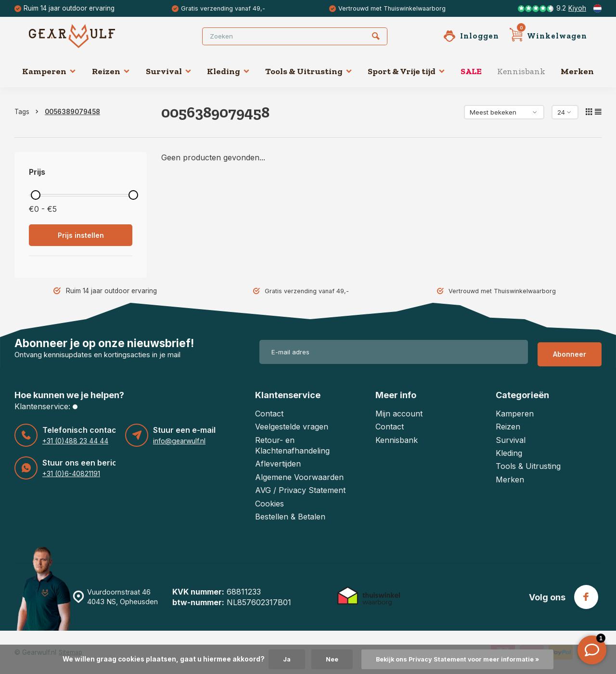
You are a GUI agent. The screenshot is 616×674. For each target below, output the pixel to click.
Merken (577, 71)
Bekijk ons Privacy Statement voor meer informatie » (459, 659)
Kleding (228, 71)
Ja (279, 659)
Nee (326, 659)
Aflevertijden (278, 464)
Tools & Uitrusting (309, 71)
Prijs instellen (81, 235)
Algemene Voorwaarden (299, 477)
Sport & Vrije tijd (406, 71)
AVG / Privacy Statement (300, 490)
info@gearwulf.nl (179, 441)
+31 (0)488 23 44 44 (74, 441)
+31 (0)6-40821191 (71, 474)
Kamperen (49, 71)
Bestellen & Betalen (290, 517)
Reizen (111, 71)
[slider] (36, 195)
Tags (28, 112)
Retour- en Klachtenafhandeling (292, 445)
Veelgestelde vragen (292, 427)
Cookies (269, 503)
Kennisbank (521, 71)
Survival (169, 71)
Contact (269, 414)
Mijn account (399, 414)
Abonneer (570, 352)
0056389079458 (72, 112)
